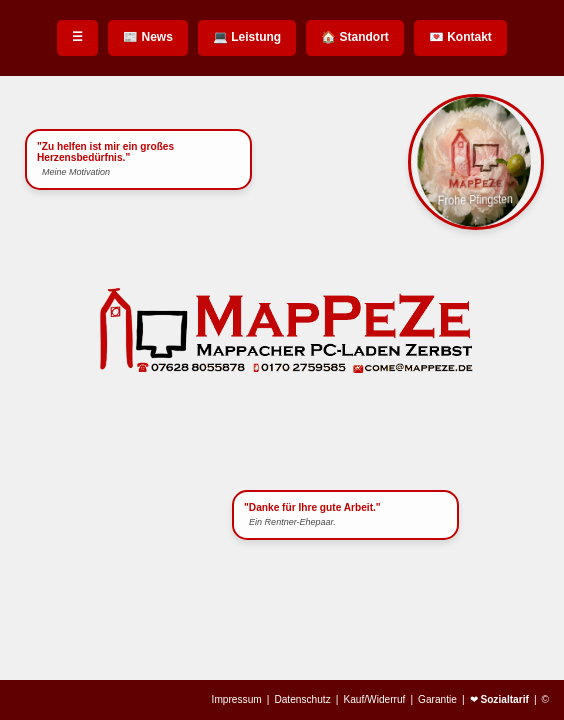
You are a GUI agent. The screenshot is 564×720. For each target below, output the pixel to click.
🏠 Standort (355, 37)
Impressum (237, 700)
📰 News (148, 37)
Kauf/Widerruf (374, 700)
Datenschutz (302, 700)
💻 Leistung (247, 37)
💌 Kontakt (460, 37)
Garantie (437, 700)
